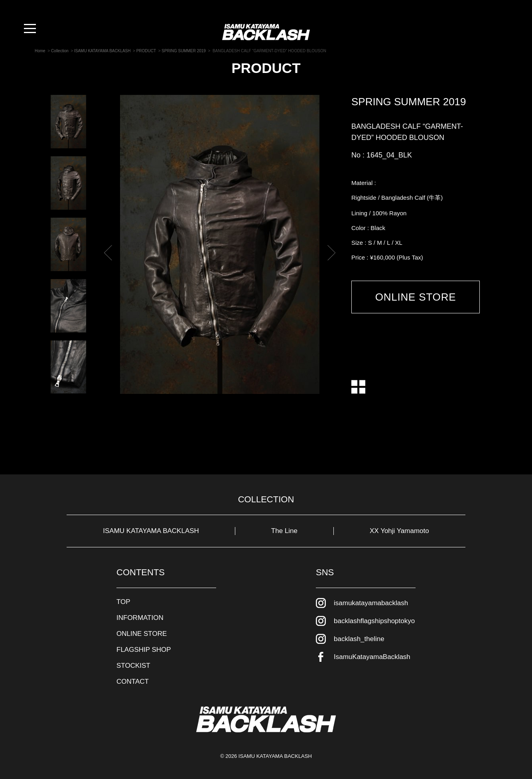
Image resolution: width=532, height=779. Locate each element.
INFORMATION (140, 618)
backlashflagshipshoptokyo (374, 621)
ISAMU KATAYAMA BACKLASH (151, 531)
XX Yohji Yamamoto (399, 531)
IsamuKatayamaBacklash (372, 657)
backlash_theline (359, 639)
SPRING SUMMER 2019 (409, 102)
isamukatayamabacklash (371, 603)
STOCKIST (133, 666)
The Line (284, 531)
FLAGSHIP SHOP (144, 650)
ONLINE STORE (416, 297)
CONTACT (133, 682)
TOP (123, 602)
